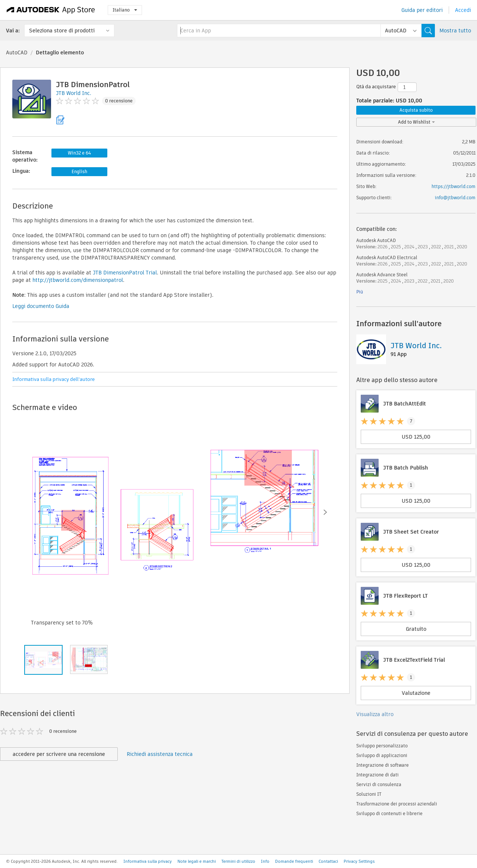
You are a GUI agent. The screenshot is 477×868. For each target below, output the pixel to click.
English (79, 171)
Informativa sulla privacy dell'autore (53, 379)
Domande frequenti (294, 861)
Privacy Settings (359, 861)
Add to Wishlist (416, 122)
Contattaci (328, 861)
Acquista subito (416, 110)
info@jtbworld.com (455, 198)
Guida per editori (422, 10)
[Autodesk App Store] (51, 10)
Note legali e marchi (197, 861)
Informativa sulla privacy (148, 861)
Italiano (125, 10)
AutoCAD (17, 53)
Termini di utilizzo (238, 861)
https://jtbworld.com (454, 186)
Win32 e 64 (79, 153)
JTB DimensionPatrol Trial (125, 273)
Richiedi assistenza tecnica (160, 754)
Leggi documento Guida (41, 306)
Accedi (463, 10)
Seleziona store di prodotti (62, 31)
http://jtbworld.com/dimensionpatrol (78, 280)
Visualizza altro (375, 714)
